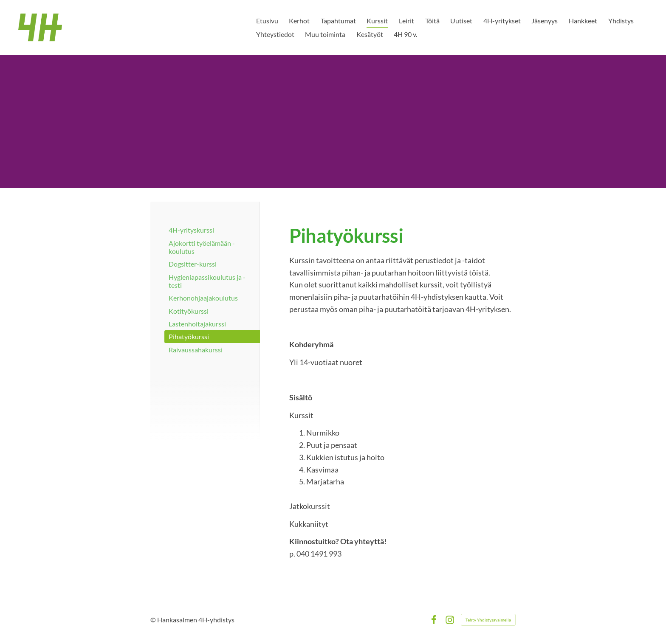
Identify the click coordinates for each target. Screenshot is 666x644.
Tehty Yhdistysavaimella (488, 620)
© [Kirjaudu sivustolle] (154, 620)
